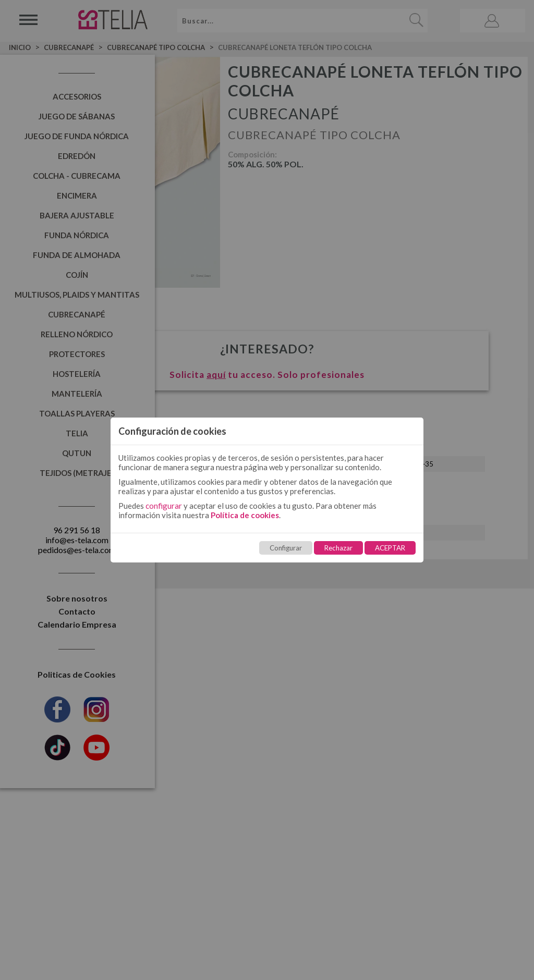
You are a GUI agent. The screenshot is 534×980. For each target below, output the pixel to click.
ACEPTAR (390, 548)
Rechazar (338, 548)
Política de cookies (245, 515)
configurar (164, 506)
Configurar (286, 548)
